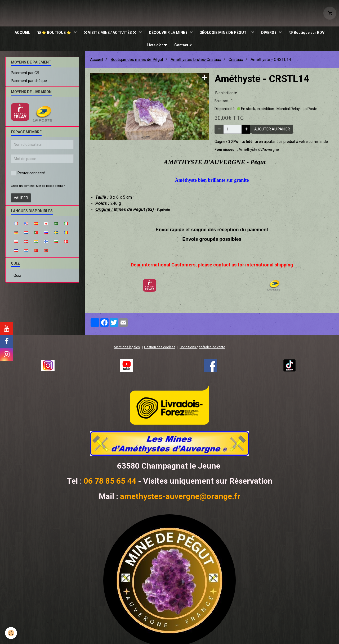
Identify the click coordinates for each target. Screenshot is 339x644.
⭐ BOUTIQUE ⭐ (53, 33)
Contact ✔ (184, 46)
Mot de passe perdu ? (50, 187)
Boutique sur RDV (309, 33)
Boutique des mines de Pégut (137, 61)
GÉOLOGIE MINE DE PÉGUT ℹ (225, 33)
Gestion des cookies (160, 349)
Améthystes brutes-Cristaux (196, 61)
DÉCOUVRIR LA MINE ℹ (168, 33)
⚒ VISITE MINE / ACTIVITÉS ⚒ (110, 33)
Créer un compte (22, 187)
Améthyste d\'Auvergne (259, 151)
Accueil (97, 61)
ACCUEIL (20, 33)
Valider (21, 199)
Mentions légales (127, 349)
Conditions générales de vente (202, 349)
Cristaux (236, 61)
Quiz (17, 277)
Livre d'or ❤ (157, 46)
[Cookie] (11, 633)
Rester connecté (28, 175)
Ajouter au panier (272, 131)
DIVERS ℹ (271, 33)
